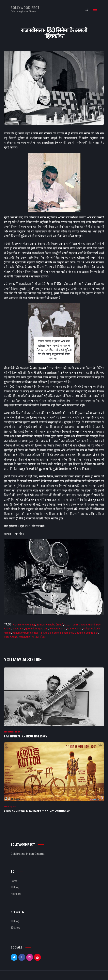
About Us (16, 895)
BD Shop (15, 929)
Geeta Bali (18, 629)
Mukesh (95, 629)
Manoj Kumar (75, 629)
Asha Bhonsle (21, 625)
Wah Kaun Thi (26, 637)
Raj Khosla (45, 633)
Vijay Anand (11, 637)
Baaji (33, 625)
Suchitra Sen (91, 633)
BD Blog (15, 889)
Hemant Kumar (58, 629)
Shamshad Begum (72, 633)
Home (14, 882)
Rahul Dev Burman (23, 633)
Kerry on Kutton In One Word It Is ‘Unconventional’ (37, 813)
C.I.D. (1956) (71, 625)
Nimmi (8, 633)
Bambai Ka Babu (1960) (50, 625)
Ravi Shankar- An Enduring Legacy (25, 737)
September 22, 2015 (13, 733)
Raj (36, 633)
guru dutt (43, 629)
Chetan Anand (87, 625)
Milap (86, 629)
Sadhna (56, 633)
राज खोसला (41, 637)
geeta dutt (31, 629)
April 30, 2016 (10, 808)
